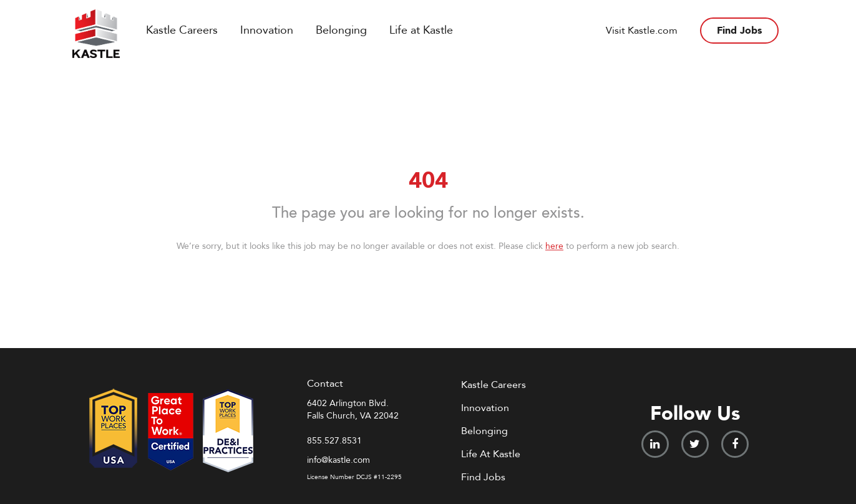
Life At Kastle (491, 454)
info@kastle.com (338, 460)
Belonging (341, 30)
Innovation (267, 30)
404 (428, 181)
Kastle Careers (182, 30)
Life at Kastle (421, 30)
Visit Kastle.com (642, 31)
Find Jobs (739, 31)
